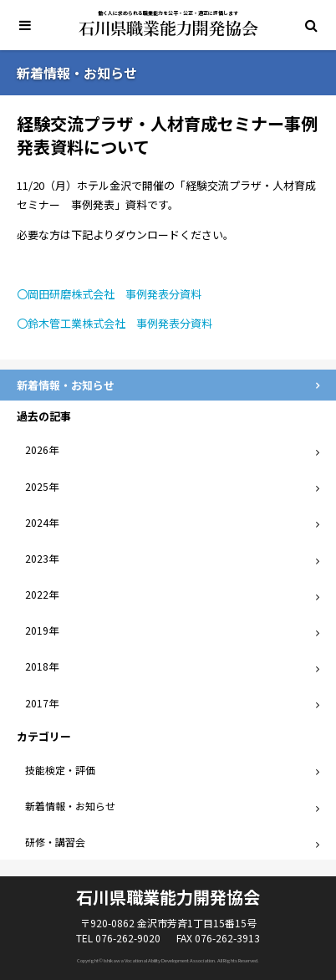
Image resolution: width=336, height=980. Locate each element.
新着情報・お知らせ (70, 806)
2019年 (42, 630)
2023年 (42, 558)
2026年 (42, 449)
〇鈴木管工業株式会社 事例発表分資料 (115, 323)
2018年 (42, 666)
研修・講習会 (55, 842)
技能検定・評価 (60, 770)
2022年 (42, 594)
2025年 (42, 486)
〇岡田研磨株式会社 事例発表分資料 (109, 294)
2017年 (42, 703)
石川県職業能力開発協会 (168, 28)
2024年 (42, 522)
